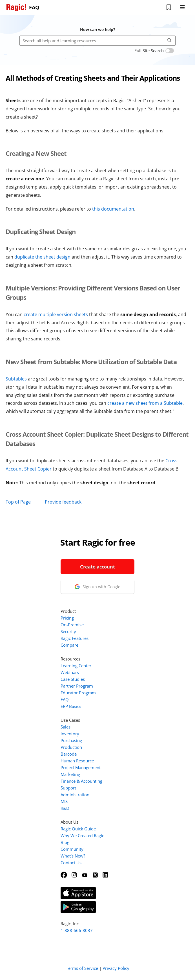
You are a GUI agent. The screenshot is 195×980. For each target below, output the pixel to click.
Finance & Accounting (81, 781)
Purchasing (71, 740)
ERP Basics (71, 706)
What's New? (73, 856)
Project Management (81, 767)
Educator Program (78, 693)
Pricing (67, 618)
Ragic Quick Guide (78, 829)
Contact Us (71, 863)
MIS (64, 801)
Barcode (69, 754)
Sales (66, 727)
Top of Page (18, 502)
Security (68, 631)
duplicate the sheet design (42, 257)
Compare (69, 645)
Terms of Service (82, 968)
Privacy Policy (116, 968)
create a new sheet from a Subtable (145, 403)
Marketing (70, 774)
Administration (75, 795)
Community (72, 849)
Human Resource (77, 761)
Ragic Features (75, 638)
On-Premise (72, 625)
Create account (97, 567)
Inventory (70, 734)
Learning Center (76, 666)
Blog (65, 842)
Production (71, 747)
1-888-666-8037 (77, 930)
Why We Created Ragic (82, 835)
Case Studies (73, 679)
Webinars (70, 672)
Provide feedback (63, 502)
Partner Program (77, 686)
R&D (65, 808)
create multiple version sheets (56, 314)
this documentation (113, 209)
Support (68, 788)
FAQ (65, 699)
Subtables (16, 379)
